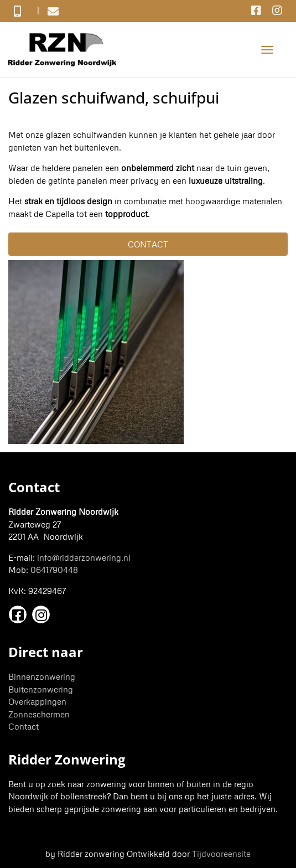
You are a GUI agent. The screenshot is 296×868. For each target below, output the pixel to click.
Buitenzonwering (41, 689)
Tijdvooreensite (221, 854)
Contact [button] (148, 244)
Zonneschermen (39, 714)
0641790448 (54, 570)
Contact (24, 726)
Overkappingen (37, 701)
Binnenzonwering (42, 676)
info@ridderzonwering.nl (84, 557)
